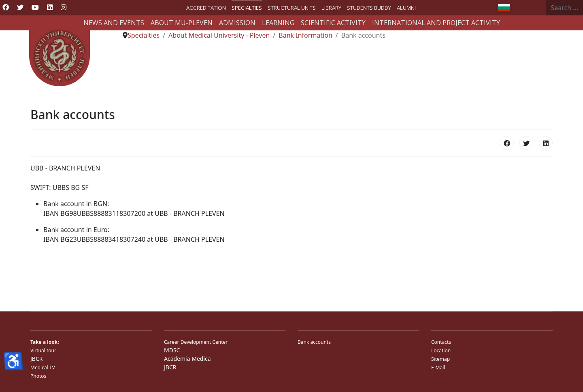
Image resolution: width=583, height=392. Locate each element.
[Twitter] (20, 7)
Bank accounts (314, 342)
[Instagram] (64, 7)
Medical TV (43, 367)
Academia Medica (187, 359)
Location (441, 350)
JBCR (36, 359)
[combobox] (565, 8)
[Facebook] (6, 7)
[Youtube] (35, 7)
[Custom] (78, 7)
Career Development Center (196, 342)
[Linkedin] (50, 7)
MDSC (172, 350)
